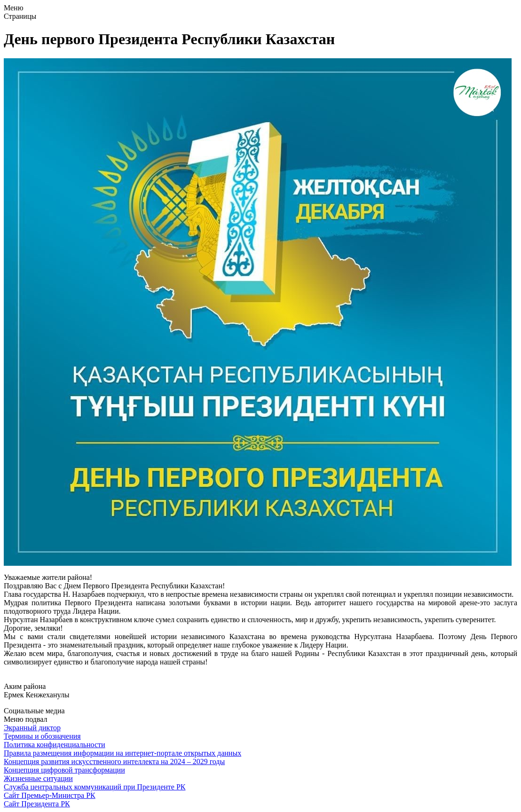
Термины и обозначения (42, 736)
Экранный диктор (32, 728)
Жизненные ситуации (38, 778)
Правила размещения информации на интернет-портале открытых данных (122, 753)
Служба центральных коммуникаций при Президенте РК (95, 787)
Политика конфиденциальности (55, 745)
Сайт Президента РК (37, 804)
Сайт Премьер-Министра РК (50, 795)
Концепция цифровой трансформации (64, 770)
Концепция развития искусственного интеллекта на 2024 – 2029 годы (114, 761)
